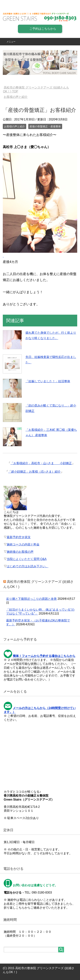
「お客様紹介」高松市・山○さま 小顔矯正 (41, 463)
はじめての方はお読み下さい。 (28, 566)
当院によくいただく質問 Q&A (27, 559)
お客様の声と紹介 (15, 126)
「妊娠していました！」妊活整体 (48, 381)
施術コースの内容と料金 (23, 544)
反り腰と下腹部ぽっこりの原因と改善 (31, 599)
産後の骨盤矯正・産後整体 (45, 126)
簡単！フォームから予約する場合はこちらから (44, 656)
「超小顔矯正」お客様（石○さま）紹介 (34, 472)
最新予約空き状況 (19, 537)
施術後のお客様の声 (20, 552)
